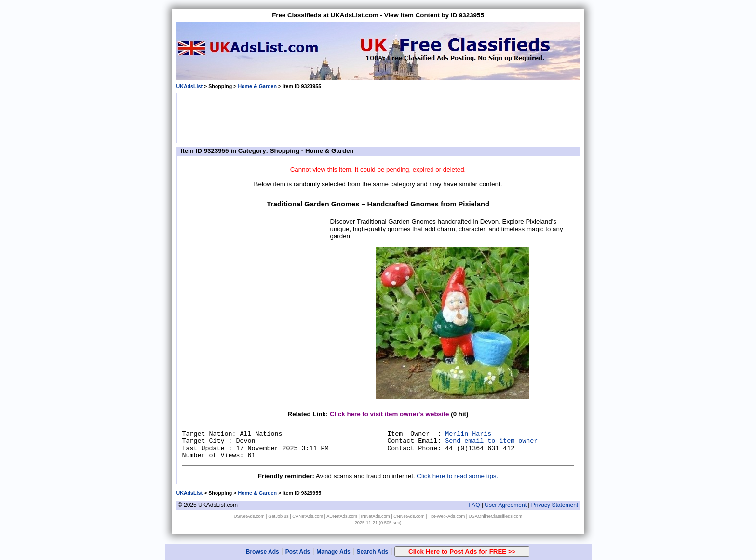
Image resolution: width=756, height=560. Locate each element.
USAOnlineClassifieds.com (495, 516)
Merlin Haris (468, 434)
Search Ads (373, 552)
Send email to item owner (491, 441)
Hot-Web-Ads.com (446, 516)
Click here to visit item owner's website (390, 414)
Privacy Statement (555, 505)
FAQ (474, 505)
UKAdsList (189, 86)
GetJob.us (278, 516)
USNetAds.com (249, 516)
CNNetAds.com (409, 516)
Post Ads (298, 552)
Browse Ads (263, 552)
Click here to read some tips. (457, 476)
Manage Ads (333, 552)
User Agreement (506, 505)
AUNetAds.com (342, 516)
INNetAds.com (376, 516)
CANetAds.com (308, 516)
